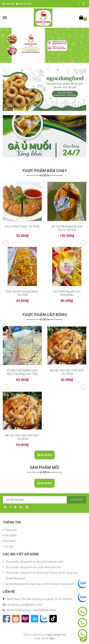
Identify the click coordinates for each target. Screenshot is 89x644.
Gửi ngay (76, 500)
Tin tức (8, 547)
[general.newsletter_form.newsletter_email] (44, 500)
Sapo (52, 638)
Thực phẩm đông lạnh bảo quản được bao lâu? (34, 567)
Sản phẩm (10, 535)
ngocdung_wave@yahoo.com (25, 605)
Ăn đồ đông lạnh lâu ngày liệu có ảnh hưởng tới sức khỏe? (40, 584)
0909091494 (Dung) (19, 610)
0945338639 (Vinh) (44, 610)
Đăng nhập (26, 4)
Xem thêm (44, 455)
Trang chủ (10, 530)
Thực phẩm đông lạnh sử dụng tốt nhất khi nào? (34, 562)
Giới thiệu (9, 541)
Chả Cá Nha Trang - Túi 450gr (22, 226)
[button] (83, 243)
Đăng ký (10, 4)
